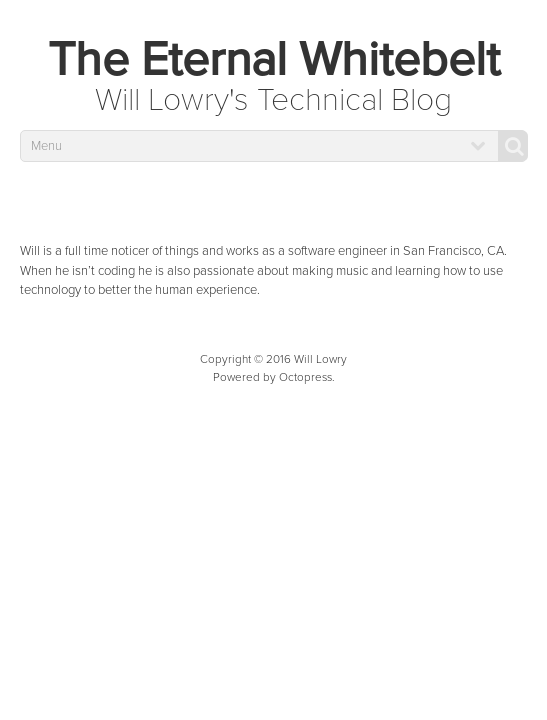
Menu (46, 146)
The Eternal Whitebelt (274, 60)
